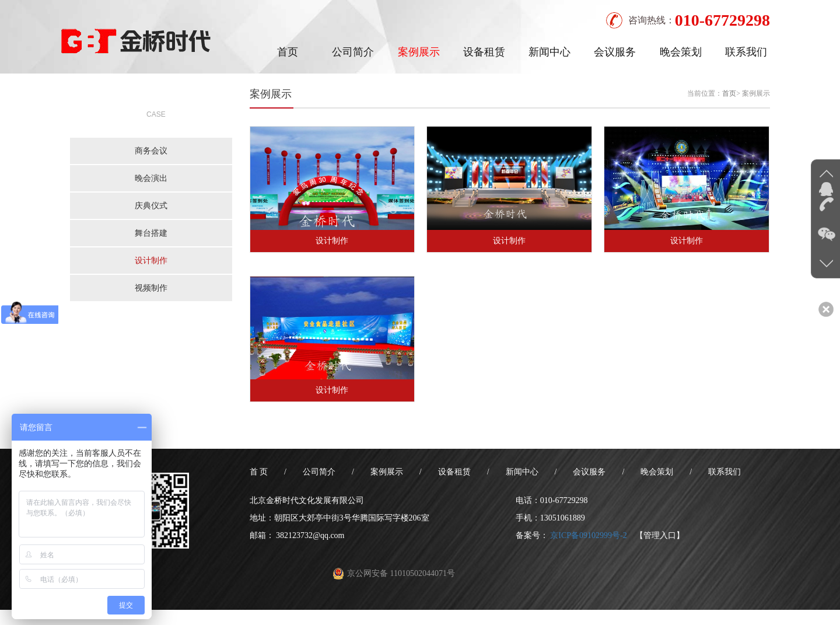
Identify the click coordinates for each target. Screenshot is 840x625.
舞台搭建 (151, 233)
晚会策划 (681, 52)
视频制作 (151, 288)
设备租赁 (484, 52)
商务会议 (151, 151)
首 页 (259, 472)
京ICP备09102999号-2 (588, 535)
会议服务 (615, 52)
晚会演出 (151, 178)
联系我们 (746, 52)
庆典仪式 (151, 206)
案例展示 (419, 52)
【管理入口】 (660, 535)
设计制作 (151, 261)
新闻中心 (549, 52)
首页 (288, 52)
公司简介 (353, 52)
